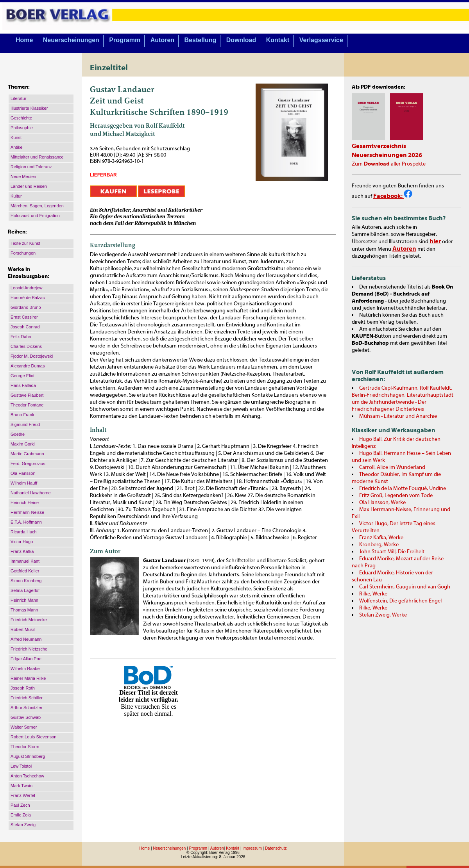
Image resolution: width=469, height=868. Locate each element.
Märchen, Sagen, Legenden (37, 206)
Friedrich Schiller (27, 698)
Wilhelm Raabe (25, 668)
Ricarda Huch (24, 532)
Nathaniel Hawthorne (31, 493)
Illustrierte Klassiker (29, 108)
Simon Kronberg (26, 581)
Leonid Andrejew (26, 288)
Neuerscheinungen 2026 (387, 155)
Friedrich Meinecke (29, 620)
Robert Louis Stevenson (33, 737)
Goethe (18, 434)
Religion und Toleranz (31, 167)
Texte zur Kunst (25, 243)
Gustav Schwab (26, 717)
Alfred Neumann (26, 639)
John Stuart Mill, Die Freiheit (392, 552)
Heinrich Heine (25, 503)
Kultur (16, 196)
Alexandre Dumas (28, 366)
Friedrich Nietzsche (29, 649)
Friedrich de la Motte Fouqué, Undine (403, 488)
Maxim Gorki (23, 444)
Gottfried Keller (25, 571)
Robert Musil (23, 629)
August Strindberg (28, 756)
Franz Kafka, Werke (381, 538)
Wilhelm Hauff (24, 483)
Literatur (18, 98)
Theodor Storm (25, 747)
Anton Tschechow (27, 776)
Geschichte (21, 118)
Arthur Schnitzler (26, 708)
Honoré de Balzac (28, 298)
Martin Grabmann (27, 454)
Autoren (162, 40)
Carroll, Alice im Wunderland (392, 467)
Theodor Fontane (27, 405)
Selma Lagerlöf (25, 590)
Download (241, 40)
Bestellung (200, 40)
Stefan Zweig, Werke (383, 615)
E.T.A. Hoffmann (26, 522)
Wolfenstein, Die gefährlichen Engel (400, 601)
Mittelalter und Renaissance (37, 157)
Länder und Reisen (29, 186)
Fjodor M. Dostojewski (32, 356)
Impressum (252, 848)
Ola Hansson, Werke (382, 503)
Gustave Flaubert (27, 395)
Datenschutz (276, 848)
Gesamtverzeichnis (379, 146)
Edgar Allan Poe (26, 659)
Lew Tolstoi (21, 766)
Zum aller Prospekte (389, 164)
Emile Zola (21, 815)
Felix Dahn (21, 337)
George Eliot (22, 376)
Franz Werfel (23, 795)
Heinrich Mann (24, 600)
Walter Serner (24, 727)
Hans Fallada (23, 385)
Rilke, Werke (373, 594)
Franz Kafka (22, 551)
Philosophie (22, 128)
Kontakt (278, 40)
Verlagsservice (321, 40)
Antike (17, 147)
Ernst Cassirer (24, 317)
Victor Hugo (22, 542)
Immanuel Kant (25, 561)
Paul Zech (20, 805)
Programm (125, 40)
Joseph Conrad (25, 327)
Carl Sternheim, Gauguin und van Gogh (405, 587)
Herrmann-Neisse (27, 512)
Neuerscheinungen (71, 40)
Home (24, 40)
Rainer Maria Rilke (28, 678)
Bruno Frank (22, 415)
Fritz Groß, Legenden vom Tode (396, 495)
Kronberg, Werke (379, 545)
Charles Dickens (26, 346)
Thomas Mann (24, 610)
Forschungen (23, 253)
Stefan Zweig (23, 825)
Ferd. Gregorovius (28, 463)
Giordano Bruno (26, 307)
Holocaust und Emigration (35, 216)
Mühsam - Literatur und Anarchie (398, 416)
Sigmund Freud (25, 424)
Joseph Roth (23, 688)
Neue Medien (23, 176)
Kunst (16, 137)
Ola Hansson (23, 473)
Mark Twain (21, 786)
